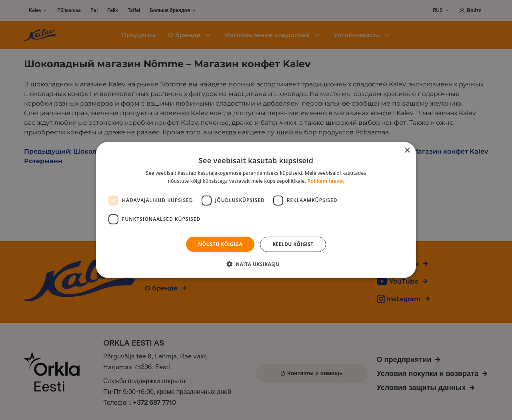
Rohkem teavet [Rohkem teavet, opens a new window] (326, 181)
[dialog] (256, 210)
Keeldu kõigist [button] (293, 244)
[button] (256, 264)
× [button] (407, 151)
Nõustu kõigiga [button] (220, 244)
